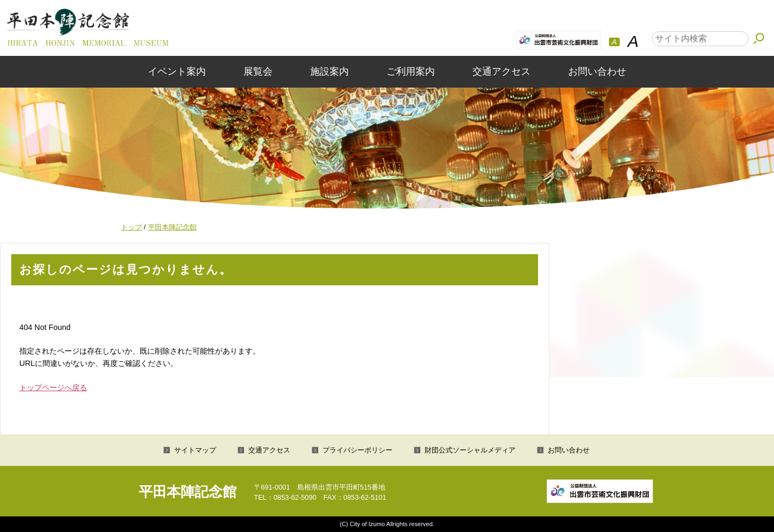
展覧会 (258, 71)
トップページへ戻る (53, 387)
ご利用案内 (411, 71)
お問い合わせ (597, 71)
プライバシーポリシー (357, 450)
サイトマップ (195, 450)
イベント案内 (177, 71)
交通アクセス (501, 71)
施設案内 (329, 71)
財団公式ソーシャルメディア (470, 450)
